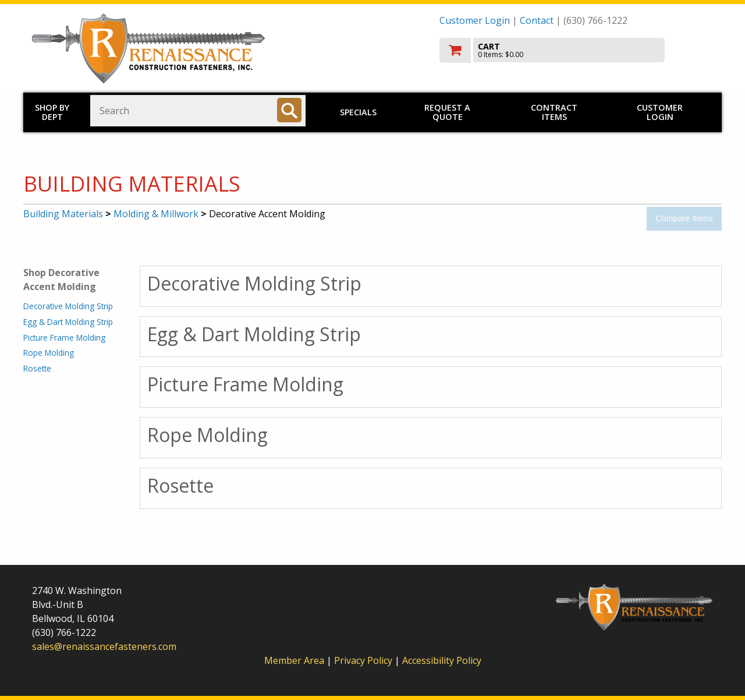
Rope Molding (49, 353)
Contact (537, 20)
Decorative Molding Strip (68, 306)
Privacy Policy (364, 660)
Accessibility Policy (442, 660)
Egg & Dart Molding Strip (68, 322)
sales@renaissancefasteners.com (104, 646)
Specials (358, 112)
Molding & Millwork (156, 214)
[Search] (289, 110)
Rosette (37, 368)
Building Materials (63, 214)
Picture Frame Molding (64, 337)
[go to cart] (576, 50)
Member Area (294, 660)
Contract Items (554, 112)
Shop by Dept (52, 112)
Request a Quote (447, 112)
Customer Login (475, 20)
